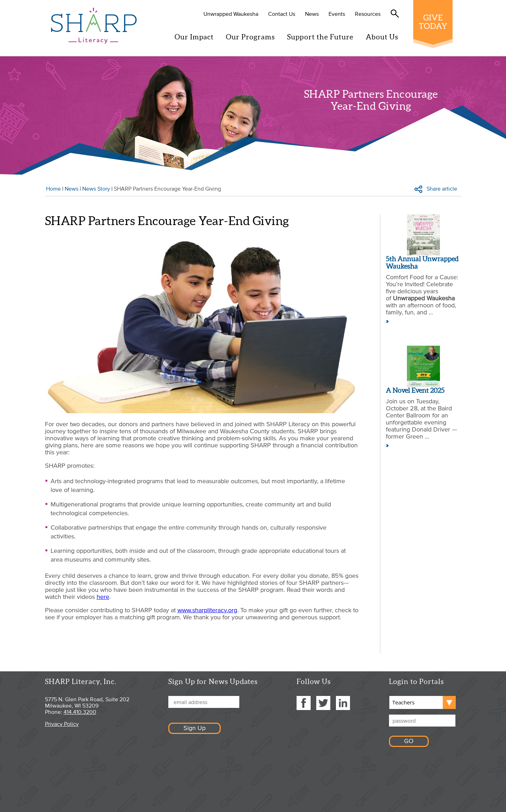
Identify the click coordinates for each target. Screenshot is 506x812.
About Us (383, 37)
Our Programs (251, 37)
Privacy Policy (62, 724)
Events (338, 14)
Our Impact (195, 37)
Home (53, 188)
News (313, 14)
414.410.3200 (80, 712)
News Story (96, 188)
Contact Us (282, 14)
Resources (368, 14)
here (103, 597)
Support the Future (321, 37)
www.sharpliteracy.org (207, 610)
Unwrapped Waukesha (232, 14)
